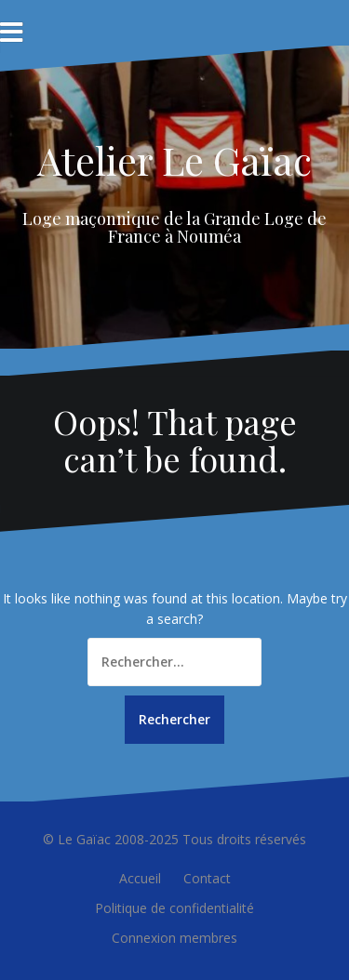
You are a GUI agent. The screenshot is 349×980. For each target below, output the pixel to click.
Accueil (140, 878)
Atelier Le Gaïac (174, 160)
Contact (207, 878)
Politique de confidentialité (174, 908)
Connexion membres (174, 938)
